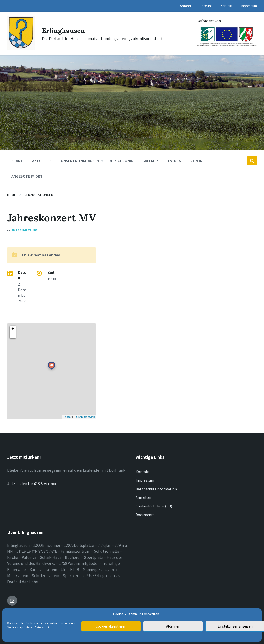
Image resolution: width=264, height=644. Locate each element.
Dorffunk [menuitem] (206, 6)
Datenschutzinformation (156, 489)
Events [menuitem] (175, 161)
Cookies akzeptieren (111, 626)
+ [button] (13, 329)
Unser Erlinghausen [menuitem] (80, 161)
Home (11, 195)
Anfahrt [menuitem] (186, 6)
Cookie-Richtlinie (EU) (154, 506)
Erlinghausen (65, 30)
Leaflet (67, 417)
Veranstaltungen (39, 195)
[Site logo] (21, 48)
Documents (145, 515)
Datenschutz (43, 627)
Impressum (145, 480)
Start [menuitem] (17, 161)
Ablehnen (173, 626)
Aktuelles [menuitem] (42, 161)
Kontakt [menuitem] (226, 6)
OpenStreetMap (85, 417)
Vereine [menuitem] (197, 161)
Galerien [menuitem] (151, 161)
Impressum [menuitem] (249, 6)
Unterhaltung (24, 230)
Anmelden (144, 497)
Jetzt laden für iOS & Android (32, 484)
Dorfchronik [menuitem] (121, 161)
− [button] (13, 335)
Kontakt (143, 472)
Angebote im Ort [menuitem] (27, 176)
